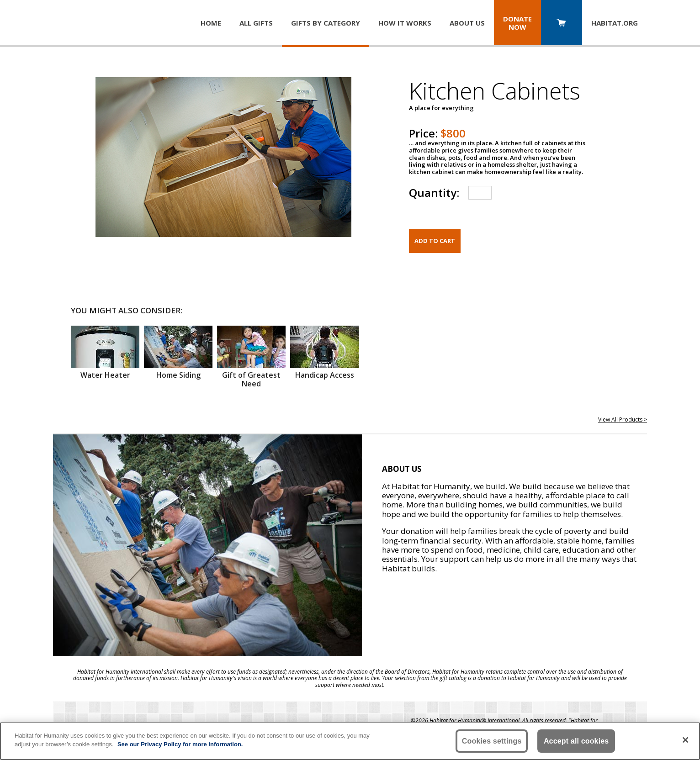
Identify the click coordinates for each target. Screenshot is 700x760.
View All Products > (623, 420)
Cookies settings (492, 741)
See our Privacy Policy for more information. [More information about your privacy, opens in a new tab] (180, 744)
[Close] (685, 740)
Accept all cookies (576, 741)
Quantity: (434, 193)
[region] (350, 741)
